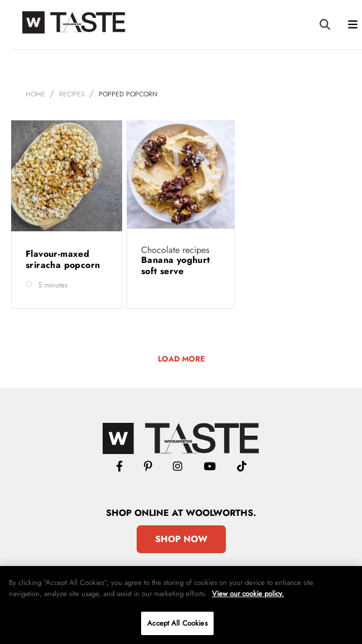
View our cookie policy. (248, 594)
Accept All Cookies (177, 623)
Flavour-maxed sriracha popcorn (64, 259)
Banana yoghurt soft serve (176, 265)
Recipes (72, 94)
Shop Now (181, 539)
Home (35, 94)
